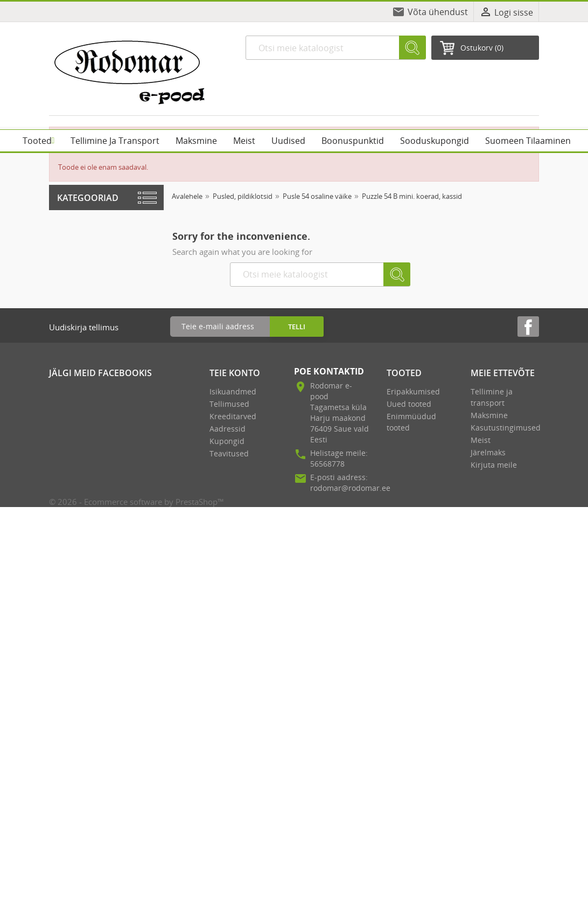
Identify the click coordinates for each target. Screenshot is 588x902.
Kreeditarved (233, 416)
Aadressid (227, 429)
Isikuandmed (233, 391)
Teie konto (235, 373)
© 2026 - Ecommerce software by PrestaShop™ (136, 502)
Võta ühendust (438, 12)
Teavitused (229, 453)
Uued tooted (409, 404)
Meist (481, 440)
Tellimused (229, 404)
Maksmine (489, 415)
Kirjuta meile (494, 465)
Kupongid (227, 441)
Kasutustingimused (506, 428)
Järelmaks (488, 452)
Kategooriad (88, 198)
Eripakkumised (413, 391)
